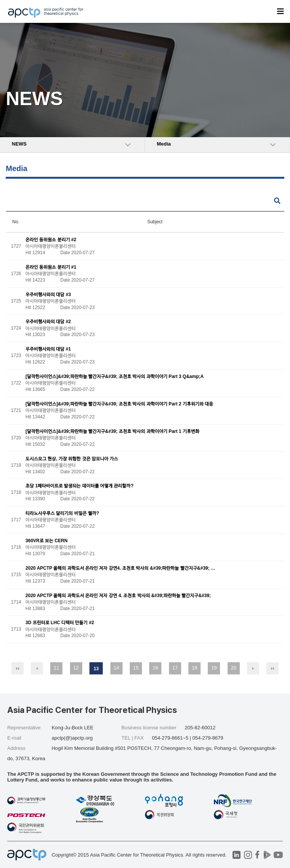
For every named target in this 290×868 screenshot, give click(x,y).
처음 (18, 668)
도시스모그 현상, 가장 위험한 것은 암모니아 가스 (72, 459)
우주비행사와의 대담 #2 (48, 322)
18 (194, 668)
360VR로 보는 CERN (46, 541)
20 (233, 668)
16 (155, 668)
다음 (253, 668)
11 (56, 668)
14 (116, 668)
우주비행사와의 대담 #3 (48, 295)
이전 (37, 668)
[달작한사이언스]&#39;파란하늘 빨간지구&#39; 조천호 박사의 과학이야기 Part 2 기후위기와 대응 (119, 404)
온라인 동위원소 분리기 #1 (51, 267)
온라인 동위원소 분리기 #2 (51, 240)
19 (214, 668)
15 (136, 668)
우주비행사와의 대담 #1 (48, 349)
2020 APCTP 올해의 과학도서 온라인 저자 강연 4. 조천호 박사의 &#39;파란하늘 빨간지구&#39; (118, 596)
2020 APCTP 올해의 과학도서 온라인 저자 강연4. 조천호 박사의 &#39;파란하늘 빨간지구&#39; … (120, 568)
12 (76, 668)
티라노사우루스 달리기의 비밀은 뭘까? (62, 514)
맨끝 (272, 668)
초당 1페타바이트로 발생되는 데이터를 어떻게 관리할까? (80, 486)
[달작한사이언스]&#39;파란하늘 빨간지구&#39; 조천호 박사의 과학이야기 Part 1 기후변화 (112, 431)
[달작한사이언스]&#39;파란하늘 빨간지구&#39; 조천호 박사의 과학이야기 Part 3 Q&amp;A (115, 376)
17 (175, 668)
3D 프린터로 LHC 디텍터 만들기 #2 (60, 623)
